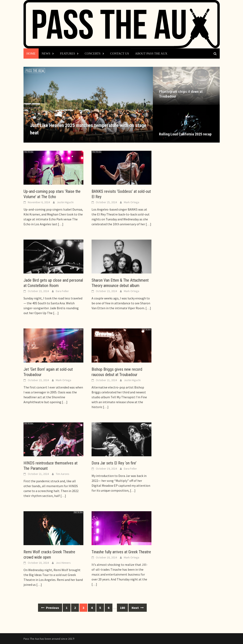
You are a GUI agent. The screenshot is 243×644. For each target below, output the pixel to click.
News (46, 54)
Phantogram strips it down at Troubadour (181, 94)
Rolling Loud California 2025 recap (185, 134)
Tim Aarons (63, 474)
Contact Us (120, 54)
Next (138, 608)
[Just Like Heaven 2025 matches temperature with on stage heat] (88, 105)
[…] (60, 224)
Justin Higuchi (65, 202)
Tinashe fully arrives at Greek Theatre (121, 552)
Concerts (92, 54)
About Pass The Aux (151, 54)
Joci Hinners (63, 563)
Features (67, 54)
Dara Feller (62, 291)
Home (31, 54)
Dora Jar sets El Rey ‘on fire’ (114, 463)
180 (122, 608)
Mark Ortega (132, 202)
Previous (50, 608)
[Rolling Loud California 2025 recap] (186, 124)
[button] (143, 105)
